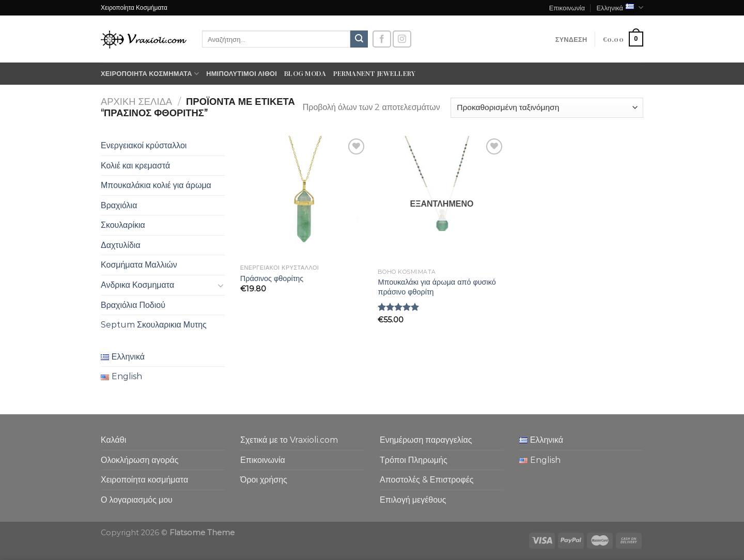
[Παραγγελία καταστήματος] (547, 108)
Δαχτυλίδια (121, 245)
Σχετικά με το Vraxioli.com (289, 440)
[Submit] (359, 39)
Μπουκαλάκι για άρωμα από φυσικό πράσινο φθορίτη (437, 287)
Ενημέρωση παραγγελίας (426, 440)
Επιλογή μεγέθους (413, 500)
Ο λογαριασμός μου (137, 500)
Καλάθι (113, 440)
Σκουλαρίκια (123, 225)
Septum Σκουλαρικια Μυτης (154, 325)
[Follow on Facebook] (382, 39)
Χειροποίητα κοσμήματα (150, 74)
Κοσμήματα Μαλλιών (139, 265)
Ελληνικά (620, 7)
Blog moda (305, 73)
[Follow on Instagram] (402, 39)
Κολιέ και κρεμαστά (135, 166)
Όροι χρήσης (264, 480)
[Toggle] (221, 285)
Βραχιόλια (119, 205)
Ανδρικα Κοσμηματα (137, 285)
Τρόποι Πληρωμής (414, 460)
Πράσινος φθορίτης (272, 278)
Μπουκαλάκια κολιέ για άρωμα (156, 185)
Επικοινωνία (567, 7)
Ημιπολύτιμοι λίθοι (242, 73)
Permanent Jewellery (374, 73)
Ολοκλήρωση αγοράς (140, 460)
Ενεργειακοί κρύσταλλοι (144, 145)
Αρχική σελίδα (136, 102)
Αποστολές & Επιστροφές (427, 480)
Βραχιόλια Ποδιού (133, 305)
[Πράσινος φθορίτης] (304, 198)
